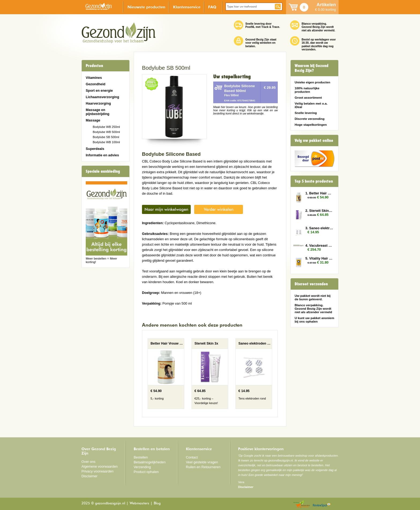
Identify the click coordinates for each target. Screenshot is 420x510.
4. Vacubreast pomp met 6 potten (319, 245)
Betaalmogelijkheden (150, 462)
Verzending (142, 467)
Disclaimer (89, 476)
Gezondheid (95, 84)
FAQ (212, 7)
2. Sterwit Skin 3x (319, 211)
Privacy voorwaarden (97, 471)
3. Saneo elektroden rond (319, 228)
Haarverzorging (98, 103)
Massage (93, 120)
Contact (192, 457)
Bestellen (141, 457)
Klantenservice (187, 7)
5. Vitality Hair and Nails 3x (319, 258)
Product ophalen (146, 472)
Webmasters (139, 503)
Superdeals (95, 149)
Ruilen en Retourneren (203, 467)
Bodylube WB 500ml (106, 132)
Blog (157, 503)
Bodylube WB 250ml (106, 127)
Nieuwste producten (146, 7)
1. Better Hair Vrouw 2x (319, 193)
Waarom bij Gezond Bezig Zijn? (312, 68)
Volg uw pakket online (314, 141)
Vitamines (94, 78)
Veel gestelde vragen (202, 462)
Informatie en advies (102, 155)
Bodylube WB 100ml (106, 142)
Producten (94, 66)
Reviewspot (322, 505)
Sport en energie (99, 90)
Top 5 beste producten (314, 181)
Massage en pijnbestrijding (97, 112)
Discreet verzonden (311, 284)
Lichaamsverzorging (102, 97)
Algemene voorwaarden (100, 466)
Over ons (88, 462)
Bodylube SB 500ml (106, 137)
